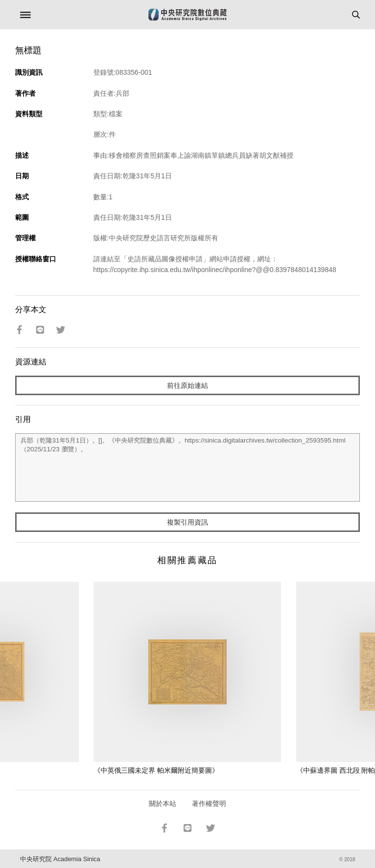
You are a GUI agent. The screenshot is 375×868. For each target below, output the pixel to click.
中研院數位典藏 (187, 15)
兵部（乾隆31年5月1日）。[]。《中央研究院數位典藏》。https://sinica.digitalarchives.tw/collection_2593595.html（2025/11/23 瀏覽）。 (188, 467)
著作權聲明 (209, 804)
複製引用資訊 (187, 522)
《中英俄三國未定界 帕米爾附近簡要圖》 (156, 770)
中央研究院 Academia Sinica (60, 859)
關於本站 (163, 804)
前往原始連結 (187, 385)
